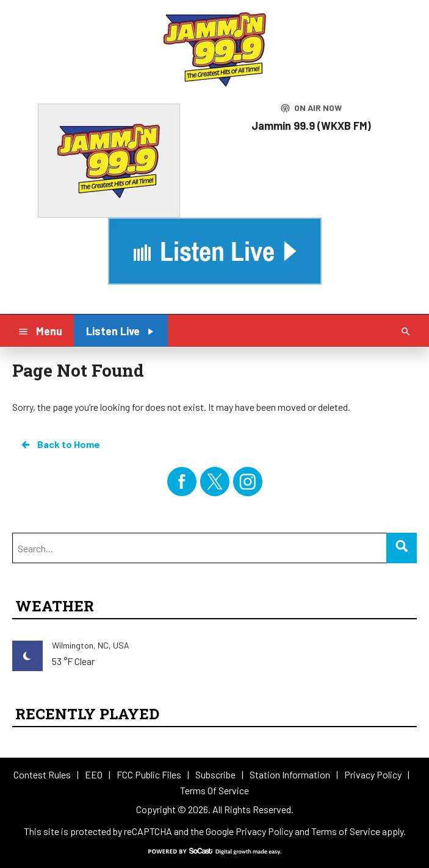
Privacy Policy (264, 831)
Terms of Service (346, 831)
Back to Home (60, 444)
